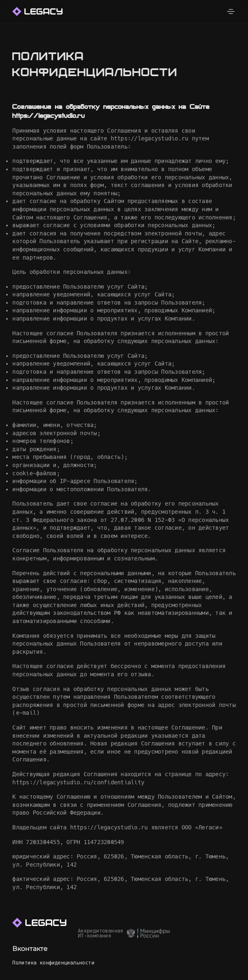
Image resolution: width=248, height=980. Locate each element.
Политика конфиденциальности (53, 963)
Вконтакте (30, 949)
